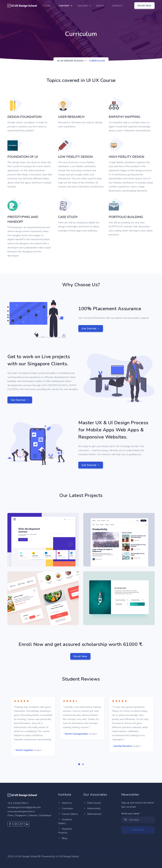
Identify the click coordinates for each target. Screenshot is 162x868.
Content (64, 6)
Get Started (91, 329)
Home (47, 6)
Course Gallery (68, 814)
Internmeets (92, 808)
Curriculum (66, 808)
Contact (118, 6)
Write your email (131, 814)
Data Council (92, 803)
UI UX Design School (71, 61)
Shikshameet (92, 814)
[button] (79, 764)
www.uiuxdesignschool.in (21, 811)
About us (65, 803)
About (100, 6)
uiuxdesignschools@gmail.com (24, 807)
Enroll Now (80, 656)
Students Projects (65, 831)
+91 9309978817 (18, 803)
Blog (63, 838)
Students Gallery (65, 821)
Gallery (83, 6)
